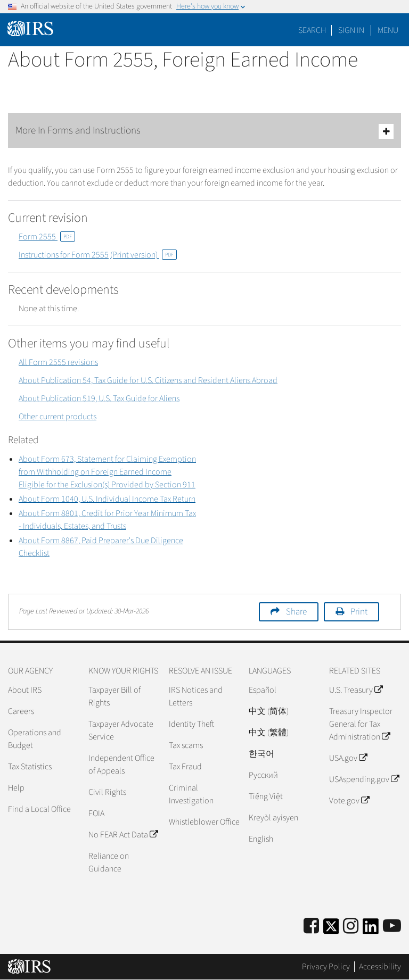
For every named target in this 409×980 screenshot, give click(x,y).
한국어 (261, 754)
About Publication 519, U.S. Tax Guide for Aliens (99, 398)
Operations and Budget (35, 739)
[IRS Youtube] (392, 927)
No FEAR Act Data (123, 835)
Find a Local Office (39, 809)
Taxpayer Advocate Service (121, 730)
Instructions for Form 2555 (64, 255)
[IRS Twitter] (331, 930)
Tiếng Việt (266, 796)
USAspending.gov (364, 779)
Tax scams (186, 745)
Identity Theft (191, 724)
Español (263, 690)
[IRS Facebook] (311, 927)
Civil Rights (107, 792)
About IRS (25, 690)
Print (359, 612)
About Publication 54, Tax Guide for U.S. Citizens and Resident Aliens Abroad (148, 380)
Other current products (58, 417)
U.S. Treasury (356, 690)
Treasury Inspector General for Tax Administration (361, 724)
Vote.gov (349, 801)
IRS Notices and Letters (196, 696)
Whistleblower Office (204, 822)
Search (312, 30)
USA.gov (348, 758)
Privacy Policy (326, 967)
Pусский (263, 775)
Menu (388, 30)
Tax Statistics (30, 767)
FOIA (96, 813)
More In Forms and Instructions (204, 131)
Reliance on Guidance (109, 862)
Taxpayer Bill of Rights (114, 696)
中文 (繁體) (269, 733)
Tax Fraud (185, 767)
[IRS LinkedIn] (371, 930)
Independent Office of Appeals (121, 765)
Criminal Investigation (191, 794)
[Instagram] (351, 927)
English (261, 839)
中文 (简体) (269, 711)
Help (16, 788)
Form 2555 (47, 237)
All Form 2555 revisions (58, 362)
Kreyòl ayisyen (273, 818)
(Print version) (144, 255)
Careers (21, 711)
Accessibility (380, 967)
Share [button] (296, 612)
